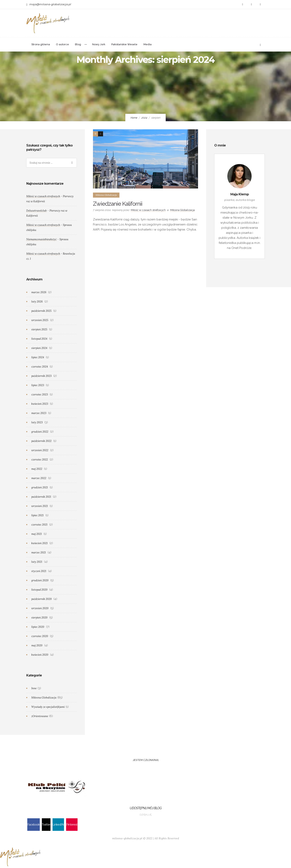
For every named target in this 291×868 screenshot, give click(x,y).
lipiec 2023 (38, 385)
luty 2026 (37, 302)
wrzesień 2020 (40, 608)
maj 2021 (37, 534)
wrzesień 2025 (40, 320)
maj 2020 (37, 645)
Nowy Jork (99, 44)
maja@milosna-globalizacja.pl (50, 4)
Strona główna (41, 44)
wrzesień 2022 (40, 450)
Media (148, 44)
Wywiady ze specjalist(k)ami (48, 707)
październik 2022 (41, 441)
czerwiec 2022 (40, 460)
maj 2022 (37, 469)
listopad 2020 (39, 590)
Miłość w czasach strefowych (148, 210)
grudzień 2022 (40, 432)
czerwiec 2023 (40, 394)
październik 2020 (42, 599)
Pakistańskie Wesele (124, 44)
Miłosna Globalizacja (44, 698)
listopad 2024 (39, 339)
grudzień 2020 (40, 580)
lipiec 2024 (38, 357)
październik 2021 (41, 497)
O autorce (62, 44)
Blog (78, 44)
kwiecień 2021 (40, 543)
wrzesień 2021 (40, 506)
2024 (144, 118)
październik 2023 (41, 376)
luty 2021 (37, 562)
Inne (34, 688)
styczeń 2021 (39, 571)
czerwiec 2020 (40, 636)
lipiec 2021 (37, 515)
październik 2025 (41, 311)
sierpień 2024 (39, 348)
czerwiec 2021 (39, 525)
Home (134, 118)
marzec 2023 (39, 413)
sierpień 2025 (39, 329)
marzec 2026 (39, 292)
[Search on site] (52, 163)
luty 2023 (37, 422)
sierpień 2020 (39, 618)
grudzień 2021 (40, 487)
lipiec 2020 (38, 627)
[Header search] (260, 44)
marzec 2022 (39, 478)
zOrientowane (40, 716)
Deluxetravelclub (36, 211)
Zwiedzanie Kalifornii (118, 204)
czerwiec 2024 (40, 367)
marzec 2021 (39, 553)
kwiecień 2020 (40, 655)
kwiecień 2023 (40, 404)
